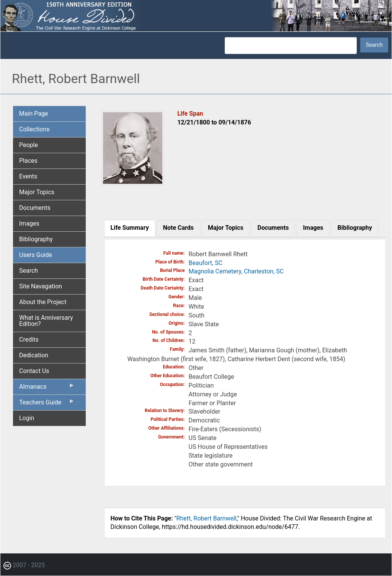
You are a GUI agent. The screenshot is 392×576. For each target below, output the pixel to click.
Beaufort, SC (206, 263)
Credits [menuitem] (29, 340)
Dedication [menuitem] (34, 355)
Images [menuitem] (29, 223)
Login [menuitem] (27, 418)
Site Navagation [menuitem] (41, 286)
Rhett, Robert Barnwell (207, 518)
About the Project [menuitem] (43, 302)
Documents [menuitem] (35, 208)
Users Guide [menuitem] (36, 255)
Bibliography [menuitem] (36, 239)
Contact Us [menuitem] (34, 371)
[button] (133, 182)
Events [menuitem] (28, 176)
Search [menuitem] (29, 271)
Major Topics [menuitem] (37, 192)
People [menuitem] (29, 145)
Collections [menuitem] (34, 129)
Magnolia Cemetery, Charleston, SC (236, 271)
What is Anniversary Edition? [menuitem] (46, 321)
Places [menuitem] (28, 161)
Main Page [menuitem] (34, 114)
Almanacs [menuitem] (47, 388)
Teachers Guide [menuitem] (47, 404)
